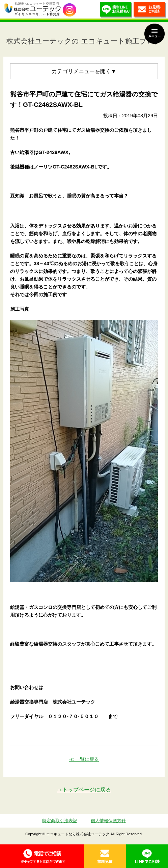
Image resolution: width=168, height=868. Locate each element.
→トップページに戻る (84, 790)
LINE (147, 856)
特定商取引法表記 (60, 821)
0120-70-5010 (42, 856)
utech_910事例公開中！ (69, 10)
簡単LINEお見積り (116, 11)
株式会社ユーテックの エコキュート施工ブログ (84, 41)
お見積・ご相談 (150, 11)
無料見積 (105, 856)
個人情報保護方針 (108, 821)
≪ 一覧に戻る (84, 759)
